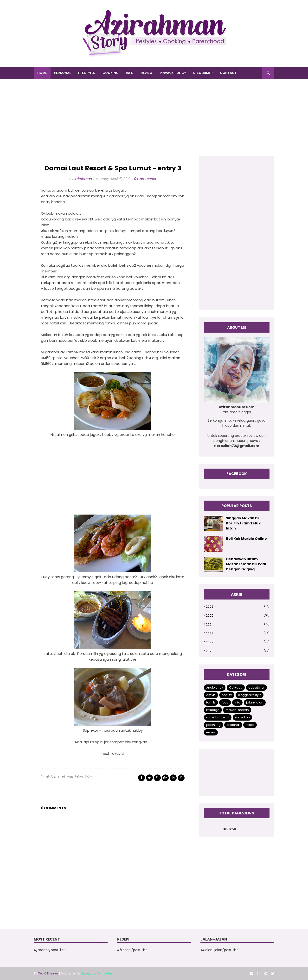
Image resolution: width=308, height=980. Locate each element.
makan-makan (237, 710)
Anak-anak (215, 687)
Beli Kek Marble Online (246, 539)
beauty (227, 695)
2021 (238, 651)
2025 (238, 616)
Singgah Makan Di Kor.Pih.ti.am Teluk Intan (243, 523)
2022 (238, 642)
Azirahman (83, 179)
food (225, 702)
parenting (213, 725)
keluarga (213, 710)
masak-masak (218, 717)
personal (233, 725)
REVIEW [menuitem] (147, 73)
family (211, 702)
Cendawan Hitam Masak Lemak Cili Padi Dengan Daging (246, 564)
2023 (238, 633)
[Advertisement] (154, 122)
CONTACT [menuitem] (228, 73)
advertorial (256, 687)
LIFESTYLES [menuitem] (87, 73)
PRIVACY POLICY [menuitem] (173, 73)
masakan (242, 717)
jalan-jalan (84, 777)
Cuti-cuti (65, 777)
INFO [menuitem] (130, 73)
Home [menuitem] (42, 73)
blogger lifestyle (250, 695)
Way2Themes (48, 973)
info (237, 702)
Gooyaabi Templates (97, 973)
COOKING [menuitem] (111, 73)
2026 (238, 607)
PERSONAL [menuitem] (62, 73)
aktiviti (51, 777)
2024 (238, 624)
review (211, 732)
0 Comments (145, 179)
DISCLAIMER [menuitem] (203, 73)
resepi (250, 725)
